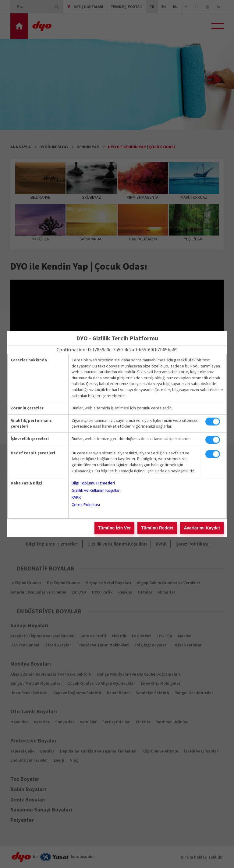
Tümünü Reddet (157, 528)
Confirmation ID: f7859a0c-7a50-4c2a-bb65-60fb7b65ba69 (117, 350)
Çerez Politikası (86, 505)
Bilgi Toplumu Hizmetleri (93, 483)
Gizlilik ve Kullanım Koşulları (96, 490)
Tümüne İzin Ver (114, 528)
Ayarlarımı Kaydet (202, 528)
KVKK (76, 497)
